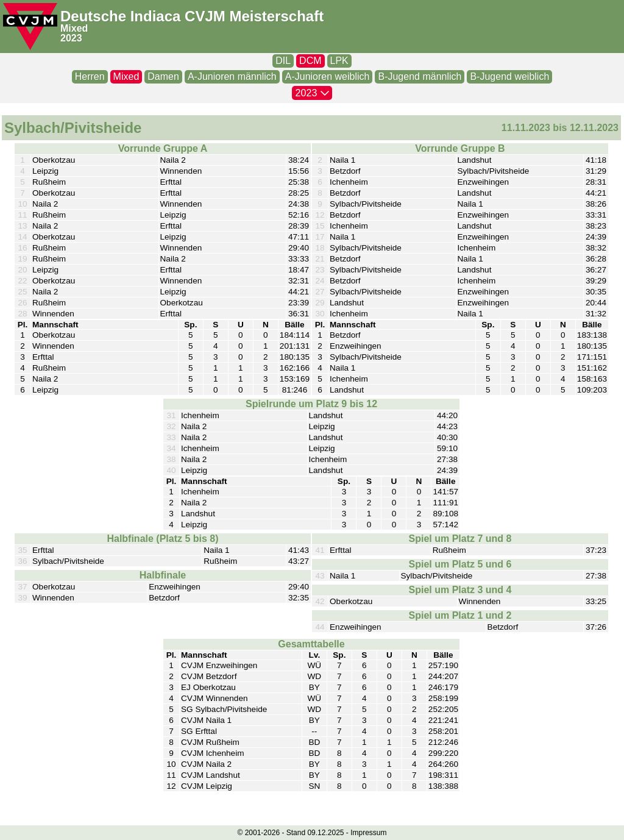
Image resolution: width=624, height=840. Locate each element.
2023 (71, 38)
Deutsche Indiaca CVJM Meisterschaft (192, 16)
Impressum (368, 833)
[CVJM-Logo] (30, 27)
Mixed (74, 28)
